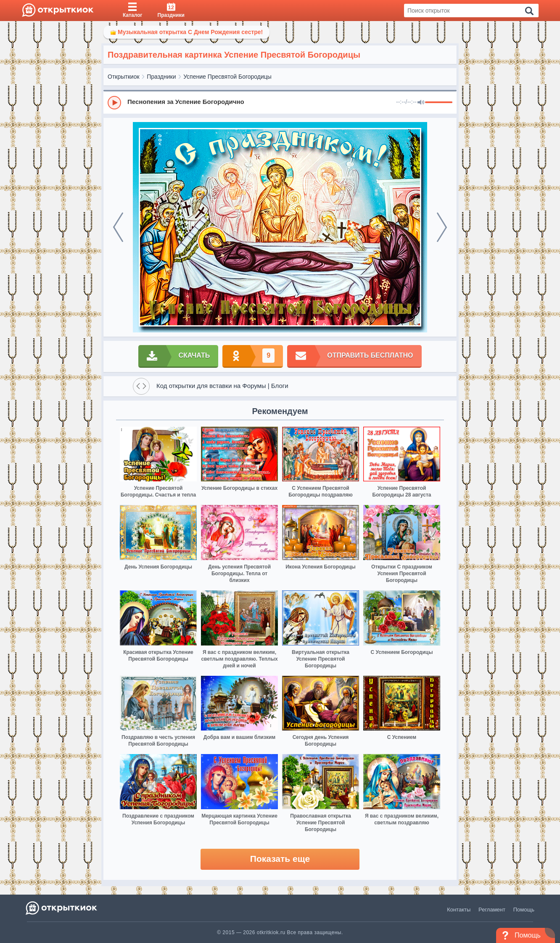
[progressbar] (439, 103)
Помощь (524, 910)
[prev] (118, 227)
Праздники (161, 77)
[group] (280, 102)
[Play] (114, 103)
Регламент (492, 910)
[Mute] (421, 103)
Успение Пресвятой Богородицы (227, 77)
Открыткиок (124, 77)
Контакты (459, 910)
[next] (442, 227)
